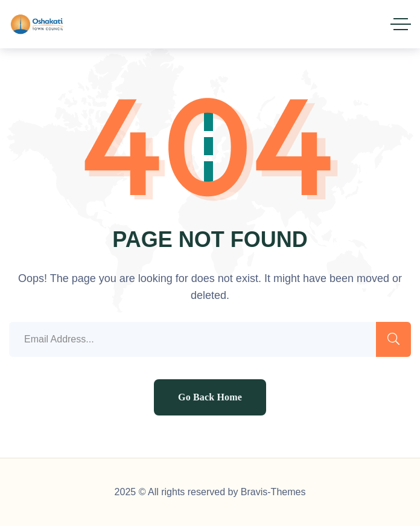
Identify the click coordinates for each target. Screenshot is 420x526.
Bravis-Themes (273, 492)
